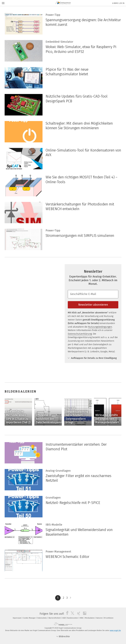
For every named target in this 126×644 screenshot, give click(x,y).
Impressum (17, 618)
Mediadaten (90, 618)
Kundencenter (73, 618)
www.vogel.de (115, 630)
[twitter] (72, 614)
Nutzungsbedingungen (100, 327)
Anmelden (118, 3)
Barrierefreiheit (55, 618)
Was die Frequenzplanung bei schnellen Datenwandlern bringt (77, 415)
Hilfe (82, 618)
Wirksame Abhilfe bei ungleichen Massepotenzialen (107, 419)
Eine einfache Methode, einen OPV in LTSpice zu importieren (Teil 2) (18, 417)
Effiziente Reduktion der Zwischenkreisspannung (51, 419)
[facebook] (66, 614)
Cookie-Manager (30, 618)
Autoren (100, 618)
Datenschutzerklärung (80, 334)
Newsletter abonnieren (93, 305)
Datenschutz (42, 618)
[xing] (78, 614)
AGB (64, 618)
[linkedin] (84, 614)
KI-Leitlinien (109, 618)
